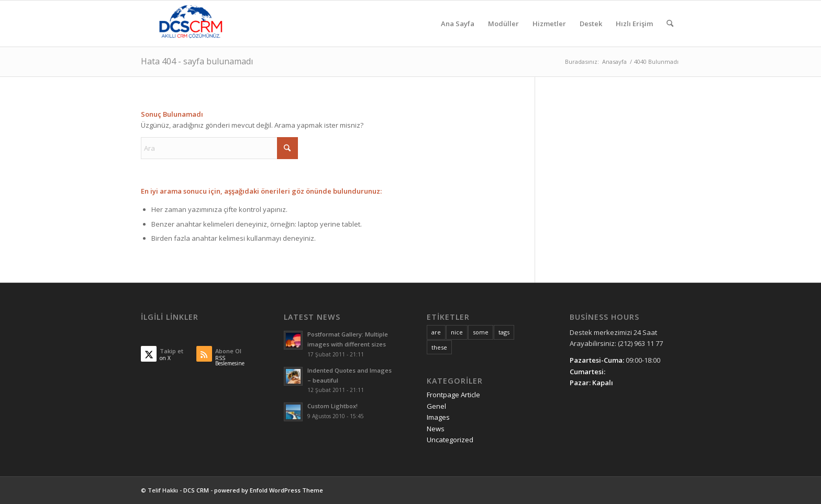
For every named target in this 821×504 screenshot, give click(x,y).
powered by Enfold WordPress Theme (269, 490)
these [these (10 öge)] (439, 347)
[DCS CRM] (191, 24)
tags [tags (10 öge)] (504, 332)
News (436, 429)
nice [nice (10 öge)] (457, 332)
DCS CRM (196, 490)
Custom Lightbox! (332, 406)
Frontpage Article (453, 395)
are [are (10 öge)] (436, 332)
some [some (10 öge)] (481, 332)
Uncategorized (450, 440)
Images (438, 417)
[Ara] (670, 24)
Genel (436, 406)
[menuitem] (458, 24)
